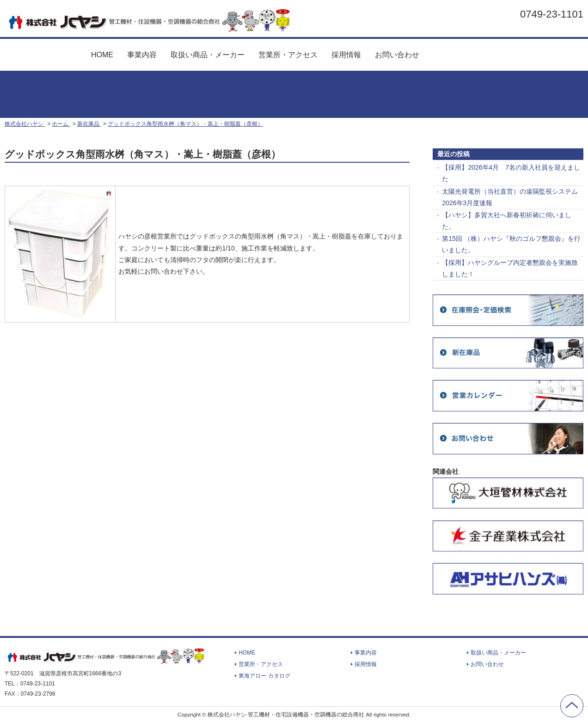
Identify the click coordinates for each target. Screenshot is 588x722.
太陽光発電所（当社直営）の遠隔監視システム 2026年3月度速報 (510, 197)
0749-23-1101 (552, 14)
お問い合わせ (397, 55)
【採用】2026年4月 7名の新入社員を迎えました (511, 173)
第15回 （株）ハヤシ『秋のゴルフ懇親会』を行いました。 (511, 244)
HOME (102, 55)
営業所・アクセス (288, 55)
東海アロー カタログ (465, 51)
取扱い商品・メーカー (208, 55)
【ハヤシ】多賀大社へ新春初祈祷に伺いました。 (507, 221)
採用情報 (346, 55)
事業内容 (142, 55)
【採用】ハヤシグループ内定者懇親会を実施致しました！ (510, 268)
